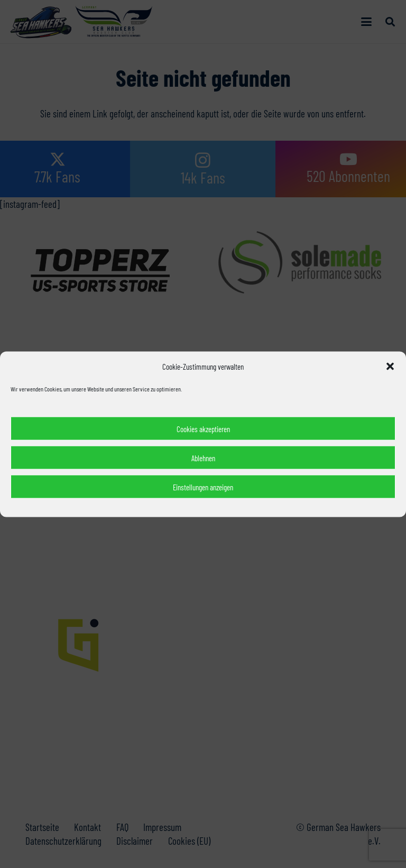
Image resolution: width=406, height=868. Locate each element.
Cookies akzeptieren (203, 428)
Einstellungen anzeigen (203, 487)
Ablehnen (203, 458)
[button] (390, 366)
